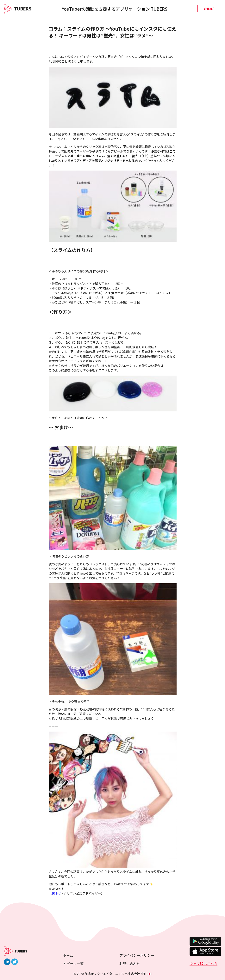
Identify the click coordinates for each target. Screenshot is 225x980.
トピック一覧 (73, 964)
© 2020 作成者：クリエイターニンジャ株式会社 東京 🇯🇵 (112, 974)
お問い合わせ (130, 964)
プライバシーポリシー (137, 955)
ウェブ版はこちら (203, 964)
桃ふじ (56, 893)
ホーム (68, 955)
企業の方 (209, 9)
